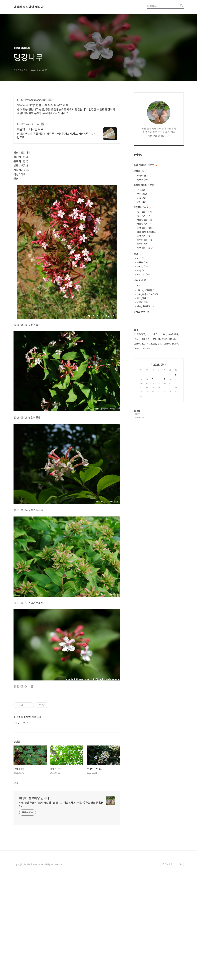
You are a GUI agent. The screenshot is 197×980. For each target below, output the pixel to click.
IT (137, 285)
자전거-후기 (145, 240)
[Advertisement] (67, 124)
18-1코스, (146, 348)
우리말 (142, 266)
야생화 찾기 (144, 176)
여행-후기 (144, 228)
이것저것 (143, 274)
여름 (142, 194)
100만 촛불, (174, 334)
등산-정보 (144, 216)
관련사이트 (167, 967)
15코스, (167, 344)
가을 (141, 198)
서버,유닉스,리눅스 (148, 294)
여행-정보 (144, 236)
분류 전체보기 (145, 165)
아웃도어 (142, 207)
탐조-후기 (145, 248)
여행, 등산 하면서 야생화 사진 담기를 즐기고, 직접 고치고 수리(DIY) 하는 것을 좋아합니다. (62, 907)
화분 (141, 270)
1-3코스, (154, 334)
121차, (145, 344)
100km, (163, 334)
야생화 (139, 171)
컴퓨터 (142, 302)
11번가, (172, 339)
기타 (141, 202)
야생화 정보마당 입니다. (29, 7)
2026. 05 (159, 364)
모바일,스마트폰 (146, 290)
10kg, (136, 339)
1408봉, (153, 344)
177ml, (137, 348)
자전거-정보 (144, 244)
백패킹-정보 (145, 224)
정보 (137, 254)
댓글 (16, 886)
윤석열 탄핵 (142, 312)
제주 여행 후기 (147, 232)
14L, (160, 344)
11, (159, 339)
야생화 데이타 (144, 185)
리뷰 (141, 258)
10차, (154, 339)
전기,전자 (143, 298)
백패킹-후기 (145, 220)
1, (148, 334)
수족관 (142, 262)
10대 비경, (145, 339)
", (134, 334)
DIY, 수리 (140, 280)
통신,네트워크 (146, 306)
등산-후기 (144, 212)
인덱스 (142, 180)
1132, (165, 339)
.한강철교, (141, 334)
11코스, (137, 344)
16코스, (175, 344)
